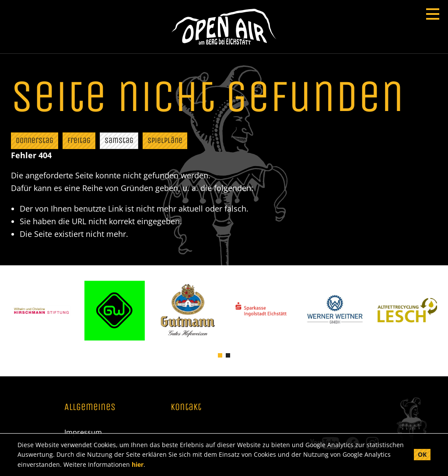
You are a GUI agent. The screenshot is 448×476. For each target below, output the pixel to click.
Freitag (79, 140)
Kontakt (186, 407)
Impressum (83, 433)
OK (422, 454)
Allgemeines (90, 407)
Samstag (119, 140)
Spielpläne (165, 140)
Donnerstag (35, 140)
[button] (220, 355)
